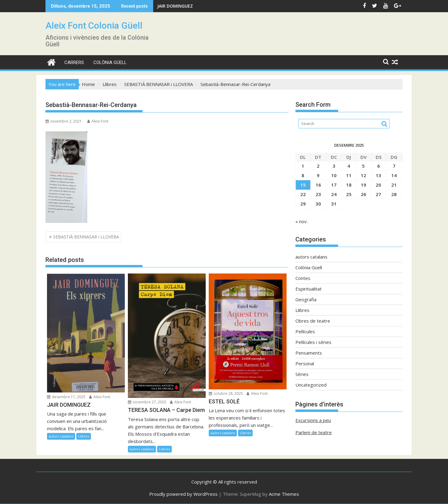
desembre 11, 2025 (66, 397)
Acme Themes (284, 494)
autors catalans (61, 436)
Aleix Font (98, 121)
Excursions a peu (313, 420)
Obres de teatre (313, 321)
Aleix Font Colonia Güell (94, 25)
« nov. (302, 221)
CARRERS (74, 63)
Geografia (306, 299)
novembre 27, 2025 (147, 402)
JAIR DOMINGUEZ (175, 6)
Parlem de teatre (314, 432)
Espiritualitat (309, 289)
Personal (305, 363)
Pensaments (309, 353)
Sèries (302, 374)
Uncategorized (311, 385)
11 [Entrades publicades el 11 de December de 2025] (349, 175)
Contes (303, 278)
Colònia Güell (110, 63)
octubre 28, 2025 (226, 393)
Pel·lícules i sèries (313, 342)
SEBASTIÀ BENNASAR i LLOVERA (86, 237)
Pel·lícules (305, 331)
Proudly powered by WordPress (183, 494)
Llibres (84, 436)
